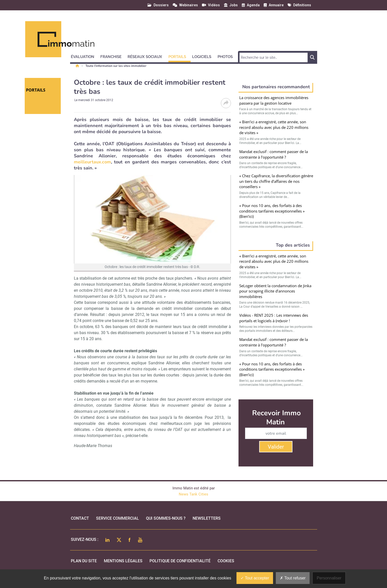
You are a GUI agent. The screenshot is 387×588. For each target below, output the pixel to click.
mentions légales (123, 561)
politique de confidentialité (180, 561)
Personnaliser (329, 578)
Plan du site (84, 561)
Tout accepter (255, 578)
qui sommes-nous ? (166, 518)
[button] (85, 56)
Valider (276, 447)
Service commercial (117, 518)
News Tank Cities (193, 494)
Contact (80, 518)
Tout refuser (293, 578)
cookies (226, 561)
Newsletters (207, 518)
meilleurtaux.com (92, 162)
